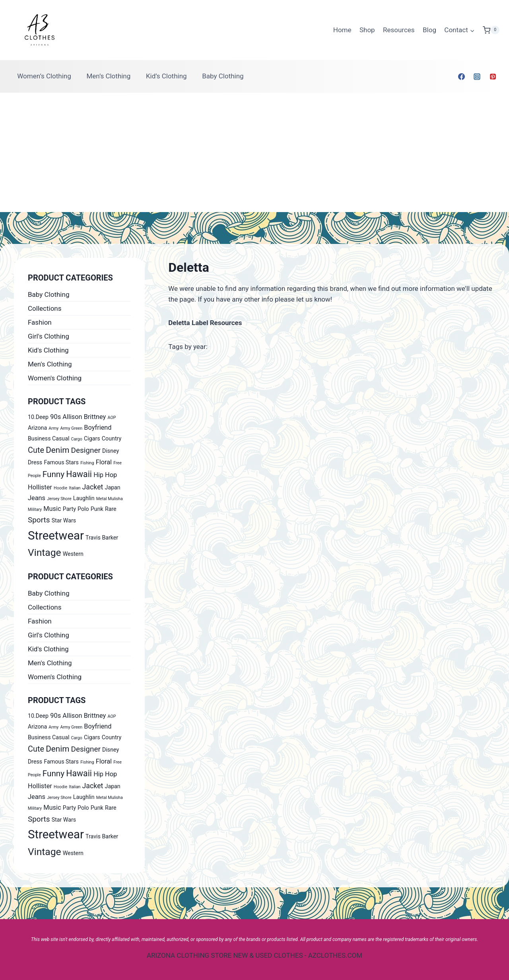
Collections (45, 308)
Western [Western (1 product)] (73, 554)
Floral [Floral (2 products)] (104, 462)
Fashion (40, 322)
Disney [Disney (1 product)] (111, 451)
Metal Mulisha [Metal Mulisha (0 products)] (110, 499)
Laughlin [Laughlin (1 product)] (84, 498)
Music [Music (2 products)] (52, 509)
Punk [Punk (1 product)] (97, 509)
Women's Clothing (55, 378)
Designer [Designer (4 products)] (86, 450)
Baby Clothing (223, 76)
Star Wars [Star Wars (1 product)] (64, 520)
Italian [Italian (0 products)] (75, 488)
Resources (399, 30)
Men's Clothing (50, 364)
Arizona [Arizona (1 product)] (37, 428)
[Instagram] (477, 76)
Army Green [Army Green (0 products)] (72, 428)
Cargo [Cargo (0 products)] (77, 439)
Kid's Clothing (48, 350)
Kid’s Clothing (166, 76)
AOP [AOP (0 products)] (112, 418)
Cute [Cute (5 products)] (36, 450)
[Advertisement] (254, 152)
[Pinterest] (493, 76)
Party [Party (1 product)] (69, 509)
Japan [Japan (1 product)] (113, 487)
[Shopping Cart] (491, 30)
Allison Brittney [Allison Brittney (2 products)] (84, 417)
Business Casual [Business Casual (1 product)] (49, 438)
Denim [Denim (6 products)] (57, 450)
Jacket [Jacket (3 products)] (93, 487)
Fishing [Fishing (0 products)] (87, 463)
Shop (367, 30)
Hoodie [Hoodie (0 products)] (60, 488)
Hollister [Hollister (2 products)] (40, 487)
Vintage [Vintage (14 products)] (45, 552)
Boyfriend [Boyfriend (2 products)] (98, 428)
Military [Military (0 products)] (35, 509)
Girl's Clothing (49, 336)
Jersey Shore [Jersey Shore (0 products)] (59, 499)
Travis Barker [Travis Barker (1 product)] (102, 538)
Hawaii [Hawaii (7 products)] (79, 474)
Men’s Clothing (108, 76)
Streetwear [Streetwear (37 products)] (56, 536)
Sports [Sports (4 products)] (39, 520)
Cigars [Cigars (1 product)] (92, 438)
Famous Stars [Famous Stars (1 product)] (61, 462)
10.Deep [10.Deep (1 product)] (38, 417)
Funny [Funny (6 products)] (53, 474)
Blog (429, 30)
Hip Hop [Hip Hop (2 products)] (105, 475)
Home (342, 30)
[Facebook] (462, 76)
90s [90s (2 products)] (55, 417)
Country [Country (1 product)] (112, 438)
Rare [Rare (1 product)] (111, 509)
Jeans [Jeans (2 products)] (37, 498)
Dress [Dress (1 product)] (35, 462)
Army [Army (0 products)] (53, 428)
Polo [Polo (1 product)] (83, 509)
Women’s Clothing (44, 76)
